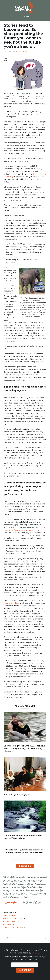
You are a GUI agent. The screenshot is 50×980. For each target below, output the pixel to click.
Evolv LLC (36, 953)
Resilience (7, 924)
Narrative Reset (9, 915)
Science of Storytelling (12, 927)
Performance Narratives (13, 918)
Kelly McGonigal (13, 903)
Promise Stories (10, 921)
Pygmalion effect (11, 603)
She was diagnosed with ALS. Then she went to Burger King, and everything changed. (24, 749)
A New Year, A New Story (17, 795)
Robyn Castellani (22, 52)
